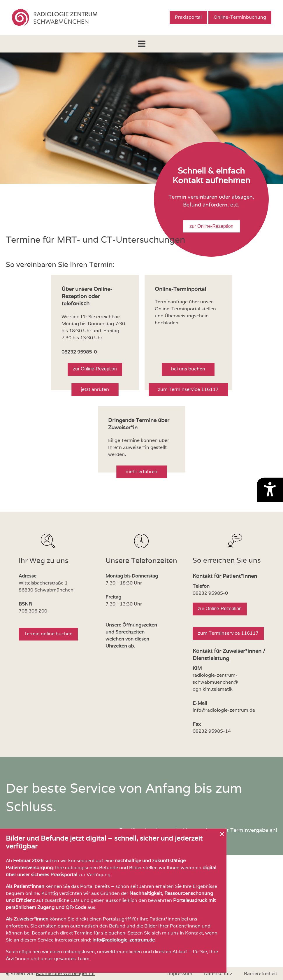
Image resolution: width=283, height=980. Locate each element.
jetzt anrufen (95, 389)
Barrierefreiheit (261, 974)
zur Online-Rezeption (211, 226)
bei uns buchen (188, 369)
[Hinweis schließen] (222, 834)
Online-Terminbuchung (240, 17)
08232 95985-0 (79, 352)
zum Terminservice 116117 (188, 389)
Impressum (180, 974)
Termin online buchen (48, 634)
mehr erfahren (141, 471)
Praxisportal (188, 17)
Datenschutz (218, 974)
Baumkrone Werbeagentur (65, 973)
